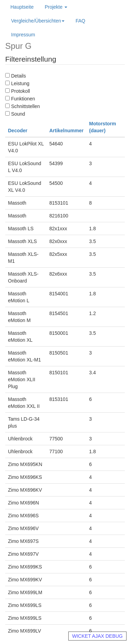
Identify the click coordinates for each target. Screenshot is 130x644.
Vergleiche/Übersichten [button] (38, 21)
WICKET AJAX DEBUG (97, 636)
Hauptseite (22, 7)
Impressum (23, 35)
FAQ (80, 21)
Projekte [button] (56, 7)
